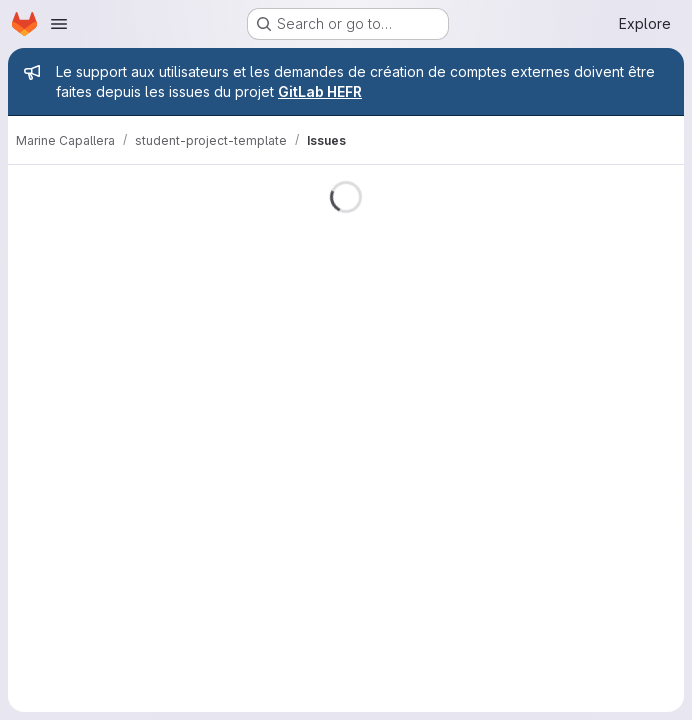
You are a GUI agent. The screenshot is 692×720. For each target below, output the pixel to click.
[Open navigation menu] (59, 24)
